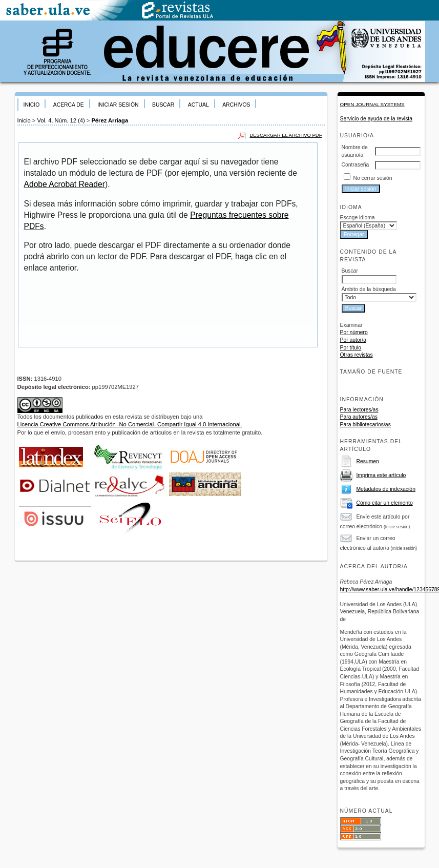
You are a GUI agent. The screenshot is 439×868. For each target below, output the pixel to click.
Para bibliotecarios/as (365, 425)
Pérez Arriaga (110, 120)
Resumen (367, 461)
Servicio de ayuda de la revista (377, 119)
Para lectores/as (359, 410)
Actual (198, 105)
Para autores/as (359, 417)
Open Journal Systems (372, 104)
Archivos (236, 105)
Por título (351, 348)
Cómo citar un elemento (384, 503)
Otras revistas (357, 355)
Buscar (163, 105)
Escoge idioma (358, 218)
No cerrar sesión (372, 178)
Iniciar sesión (118, 105)
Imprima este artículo (381, 475)
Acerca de (69, 105)
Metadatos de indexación (386, 489)
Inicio (32, 105)
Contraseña (356, 165)
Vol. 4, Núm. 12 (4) (61, 120)
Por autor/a (353, 340)
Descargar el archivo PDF (286, 135)
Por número (354, 332)
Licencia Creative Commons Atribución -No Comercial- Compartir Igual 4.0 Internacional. (130, 424)
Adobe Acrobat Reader (65, 184)
